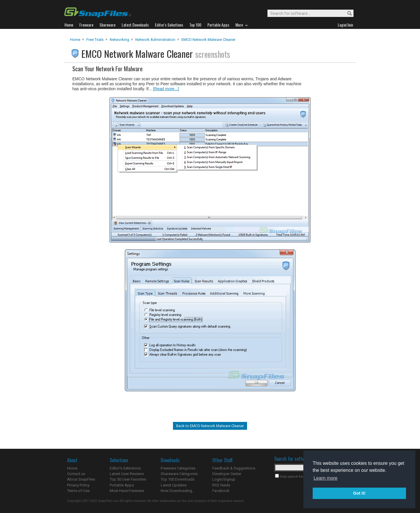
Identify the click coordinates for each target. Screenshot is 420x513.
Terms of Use (78, 491)
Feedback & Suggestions (234, 468)
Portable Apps (122, 485)
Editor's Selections (125, 468)
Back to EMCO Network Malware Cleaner (210, 426)
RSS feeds (221, 485)
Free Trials (95, 40)
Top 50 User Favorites (128, 479)
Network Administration (155, 40)
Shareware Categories (179, 474)
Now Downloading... (178, 491)
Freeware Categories (178, 468)
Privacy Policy (78, 485)
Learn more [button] (325, 478)
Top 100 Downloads (178, 479)
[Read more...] (166, 89)
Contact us (76, 474)
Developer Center (227, 474)
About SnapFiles (81, 479)
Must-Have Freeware (127, 491)
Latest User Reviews (127, 474)
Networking (119, 40)
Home (75, 40)
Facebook (221, 491)
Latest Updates (174, 485)
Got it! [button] (359, 493)
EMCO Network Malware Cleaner (208, 40)
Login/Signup (224, 479)
